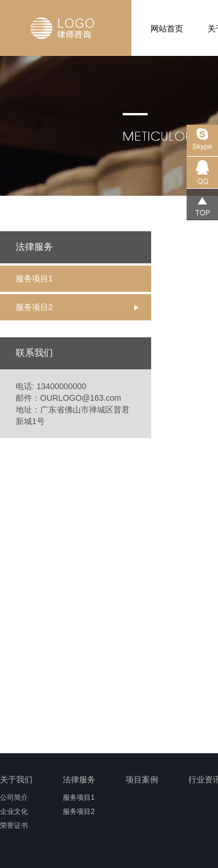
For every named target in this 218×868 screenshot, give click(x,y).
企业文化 (14, 811)
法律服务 (79, 779)
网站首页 (167, 29)
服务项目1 (34, 278)
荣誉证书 (14, 825)
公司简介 (14, 798)
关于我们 (16, 779)
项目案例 (142, 779)
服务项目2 (34, 307)
